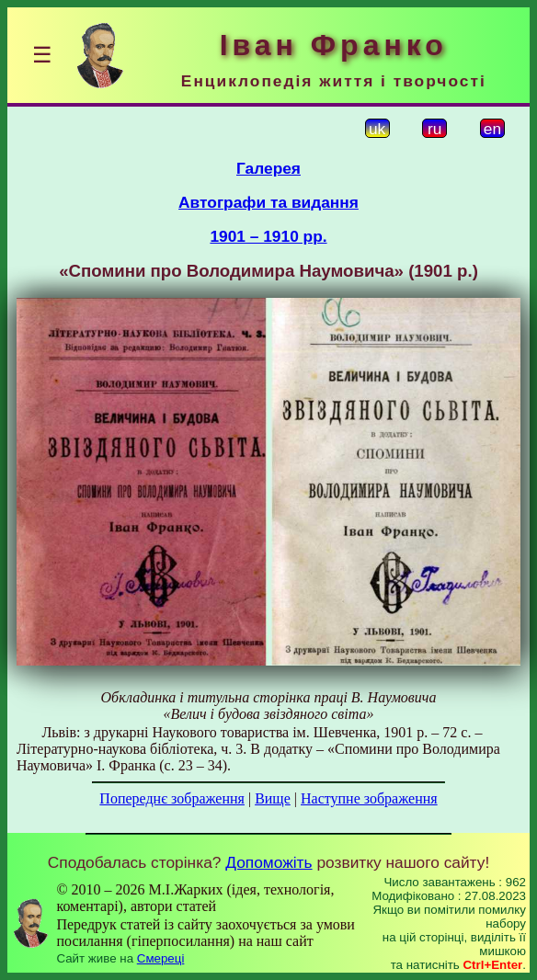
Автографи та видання (268, 202)
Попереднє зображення (172, 798)
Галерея (268, 168)
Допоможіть (268, 862)
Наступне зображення (369, 798)
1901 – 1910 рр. (268, 236)
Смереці (161, 958)
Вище (273, 798)
